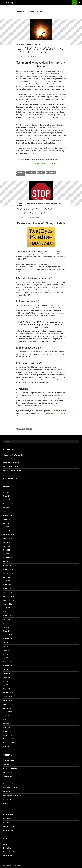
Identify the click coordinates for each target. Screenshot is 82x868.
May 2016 (7, 681)
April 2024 (7, 527)
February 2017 (8, 662)
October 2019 (8, 604)
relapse (6, 811)
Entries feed (7, 848)
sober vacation (8, 815)
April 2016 (7, 685)
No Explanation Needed (11, 467)
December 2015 (9, 700)
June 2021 (7, 577)
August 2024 (7, 515)
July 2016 (6, 677)
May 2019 (7, 612)
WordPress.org (8, 856)
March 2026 (7, 496)
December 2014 (9, 739)
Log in (5, 844)
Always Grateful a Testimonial (13, 455)
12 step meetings (9, 761)
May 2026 (7, 492)
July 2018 (6, 619)
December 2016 (9, 666)
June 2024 (7, 523)
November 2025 (9, 504)
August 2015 (7, 712)
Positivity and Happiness (11, 463)
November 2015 (9, 704)
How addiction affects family (50, 204)
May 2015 (7, 720)
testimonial (27, 45)
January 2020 (8, 592)
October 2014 (8, 747)
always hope (31, 172)
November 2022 (9, 558)
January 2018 (8, 635)
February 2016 (8, 693)
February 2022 (8, 569)
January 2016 (8, 696)
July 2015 (6, 716)
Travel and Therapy (10, 459)
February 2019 (8, 615)
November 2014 (9, 743)
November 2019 (9, 600)
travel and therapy (9, 826)
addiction (19, 43)
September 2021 (9, 573)
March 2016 (7, 689)
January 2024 (8, 531)
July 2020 (6, 581)
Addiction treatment (31, 43)
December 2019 (9, 596)
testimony (36, 45)
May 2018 (7, 623)
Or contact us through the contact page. (41, 163)
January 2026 (8, 500)
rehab (29, 429)
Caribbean (7, 780)
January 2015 (8, 735)
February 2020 (8, 589)
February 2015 (8, 731)
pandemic (6, 803)
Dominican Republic (56, 43)
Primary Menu (79, 3)
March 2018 (7, 631)
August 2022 (7, 565)
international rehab (10, 799)
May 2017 (7, 654)
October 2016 (8, 669)
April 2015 (7, 723)
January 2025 (8, 511)
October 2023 (8, 542)
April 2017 (7, 658)
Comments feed (8, 852)
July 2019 (6, 608)
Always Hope (9, 3)
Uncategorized (8, 830)
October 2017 (8, 642)
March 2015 (7, 727)
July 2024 (6, 519)
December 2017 (9, 639)
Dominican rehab (9, 784)
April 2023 (7, 554)
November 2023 (9, 538)
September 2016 (9, 673)
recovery (19, 45)
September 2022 (9, 562)
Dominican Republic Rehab (12, 470)
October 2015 (8, 708)
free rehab (7, 791)
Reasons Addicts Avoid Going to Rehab (37, 211)
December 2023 (9, 535)
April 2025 (7, 508)
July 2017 (6, 650)
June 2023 (7, 546)
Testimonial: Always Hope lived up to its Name (40, 50)
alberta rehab (8, 772)
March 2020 (7, 585)
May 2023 (7, 550)
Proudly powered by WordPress (12, 865)
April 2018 (7, 627)
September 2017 (9, 646)
